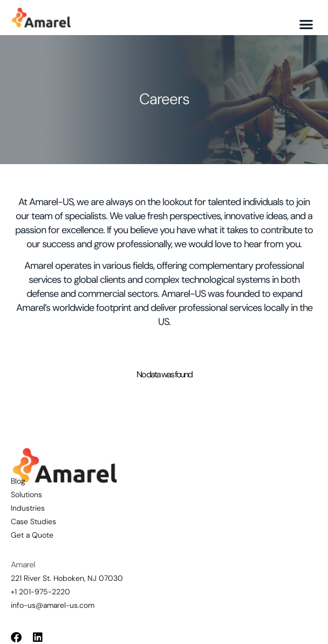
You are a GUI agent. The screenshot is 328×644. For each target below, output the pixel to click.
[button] (307, 25)
